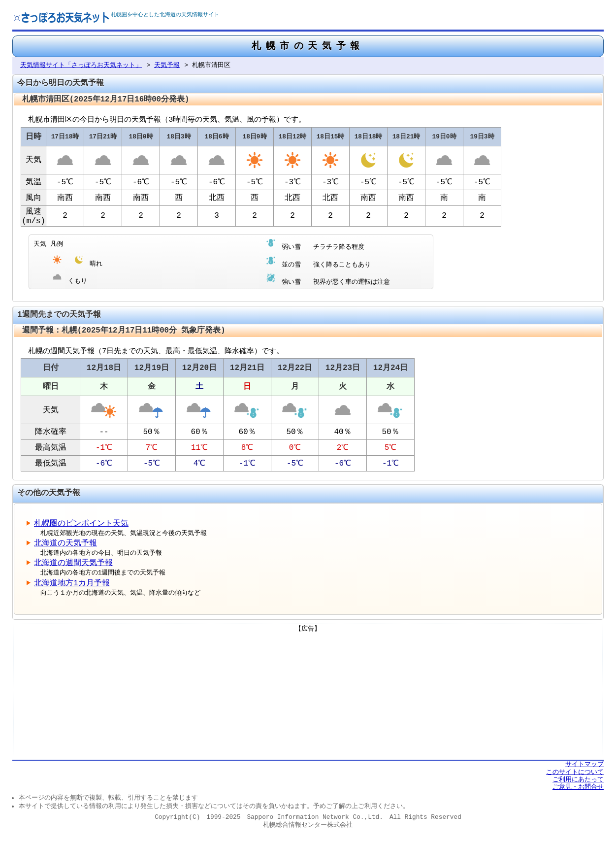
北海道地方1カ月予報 (72, 588)
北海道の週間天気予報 (73, 568)
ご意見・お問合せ (578, 792)
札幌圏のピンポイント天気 (81, 528)
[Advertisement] (308, 699)
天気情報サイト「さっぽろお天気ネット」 (81, 66)
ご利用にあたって (578, 784)
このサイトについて (575, 776)
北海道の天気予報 (65, 548)
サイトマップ (584, 769)
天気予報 (167, 66)
